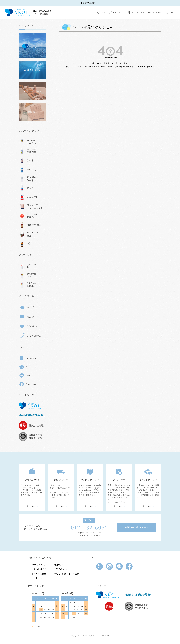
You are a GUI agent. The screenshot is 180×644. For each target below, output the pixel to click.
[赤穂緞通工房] (138, 606)
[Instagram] (109, 566)
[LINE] (119, 566)
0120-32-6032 (90, 527)
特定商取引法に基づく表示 (66, 574)
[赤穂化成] (138, 595)
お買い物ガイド (39, 569)
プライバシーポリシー (64, 569)
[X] (100, 566)
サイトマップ (38, 578)
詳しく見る (31, 506)
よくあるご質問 (39, 574)
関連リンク (59, 565)
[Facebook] (129, 566)
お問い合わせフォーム (137, 527)
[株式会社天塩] (109, 606)
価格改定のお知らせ (90, 3)
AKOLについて (38, 565)
